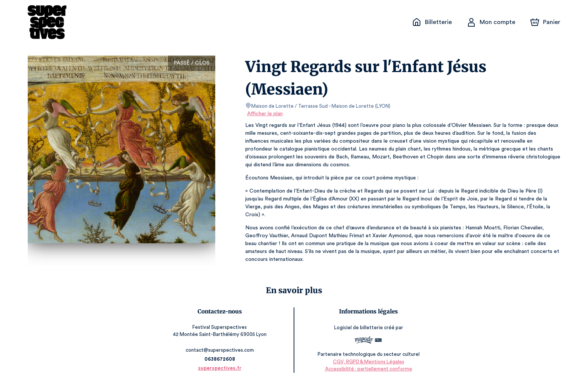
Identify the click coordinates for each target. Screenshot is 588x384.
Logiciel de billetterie (357, 328)
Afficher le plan (264, 114)
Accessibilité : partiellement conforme (367, 369)
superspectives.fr (221, 368)
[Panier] (545, 22)
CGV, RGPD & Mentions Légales (367, 362)
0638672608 (221, 359)
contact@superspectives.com (221, 350)
